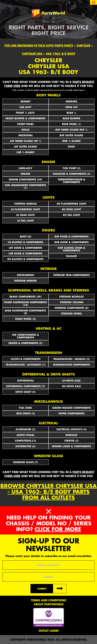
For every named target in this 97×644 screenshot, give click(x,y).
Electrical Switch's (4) (72, 429)
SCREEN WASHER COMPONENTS (71, 408)
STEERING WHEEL (71, 313)
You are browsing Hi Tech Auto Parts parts (39, 45)
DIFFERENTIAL (26, 380)
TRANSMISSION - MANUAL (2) (71, 359)
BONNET (26, 101)
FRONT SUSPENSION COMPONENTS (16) (25, 303)
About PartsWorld (49, 604)
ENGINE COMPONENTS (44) (25, 179)
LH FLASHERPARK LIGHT (26, 209)
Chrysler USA (32, 54)
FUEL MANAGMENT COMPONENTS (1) (25, 186)
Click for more (58, 529)
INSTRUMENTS (26, 275)
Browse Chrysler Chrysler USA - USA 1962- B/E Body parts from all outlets (48, 492)
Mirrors (71, 101)
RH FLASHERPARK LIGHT (72, 204)
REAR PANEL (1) (72, 124)
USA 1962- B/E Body (61, 54)
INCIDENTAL (26, 135)
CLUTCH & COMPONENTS (26, 359)
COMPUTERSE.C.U (25, 441)
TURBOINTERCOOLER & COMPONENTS (71, 181)
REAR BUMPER (72, 118)
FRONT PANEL (26, 124)
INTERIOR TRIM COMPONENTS (72, 275)
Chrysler (83, 45)
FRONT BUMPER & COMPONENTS (25, 118)
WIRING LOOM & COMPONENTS (71, 446)
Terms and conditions (49, 600)
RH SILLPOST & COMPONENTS (25, 259)
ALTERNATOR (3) (25, 429)
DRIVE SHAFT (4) (25, 392)
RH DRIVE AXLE (72, 386)
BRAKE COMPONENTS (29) (25, 297)
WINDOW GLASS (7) (26, 462)
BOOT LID (26, 236)
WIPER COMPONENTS (72, 413)
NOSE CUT (72, 107)
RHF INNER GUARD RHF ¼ (71, 130)
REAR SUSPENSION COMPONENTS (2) (25, 312)
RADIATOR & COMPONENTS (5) (72, 174)
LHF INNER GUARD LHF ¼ (26, 141)
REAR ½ (71, 113)
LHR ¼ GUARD (25, 152)
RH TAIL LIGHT (71, 215)
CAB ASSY (25, 107)
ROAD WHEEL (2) (26, 319)
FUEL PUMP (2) (72, 168)
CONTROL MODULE (25, 204)
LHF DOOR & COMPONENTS (26, 248)
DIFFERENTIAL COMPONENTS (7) (26, 386)
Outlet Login (49, 631)
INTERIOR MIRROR (25, 281)
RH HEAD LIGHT (71, 209)
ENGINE (25, 174)
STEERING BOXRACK (72, 297)
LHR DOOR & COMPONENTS (26, 253)
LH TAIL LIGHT (25, 221)
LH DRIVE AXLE (71, 380)
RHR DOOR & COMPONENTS (72, 242)
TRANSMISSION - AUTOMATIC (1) (26, 365)
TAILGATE (71, 256)
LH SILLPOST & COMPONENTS (26, 242)
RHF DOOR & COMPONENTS (72, 236)
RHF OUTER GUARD (71, 135)
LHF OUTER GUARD (25, 147)
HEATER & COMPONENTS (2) (25, 343)
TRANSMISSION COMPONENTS (71, 365)
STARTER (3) (71, 441)
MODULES (71, 435)
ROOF (71, 147)
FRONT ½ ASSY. (26, 113)
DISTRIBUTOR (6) (25, 446)
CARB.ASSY (25, 168)
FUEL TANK (25, 408)
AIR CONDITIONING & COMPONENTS (26, 336)
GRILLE (25, 130)
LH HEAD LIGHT (25, 215)
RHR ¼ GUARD (71, 141)
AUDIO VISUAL (26, 435)
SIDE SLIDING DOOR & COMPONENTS (71, 249)
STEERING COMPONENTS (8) (72, 308)
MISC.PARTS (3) (26, 413)
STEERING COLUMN (72, 302)
